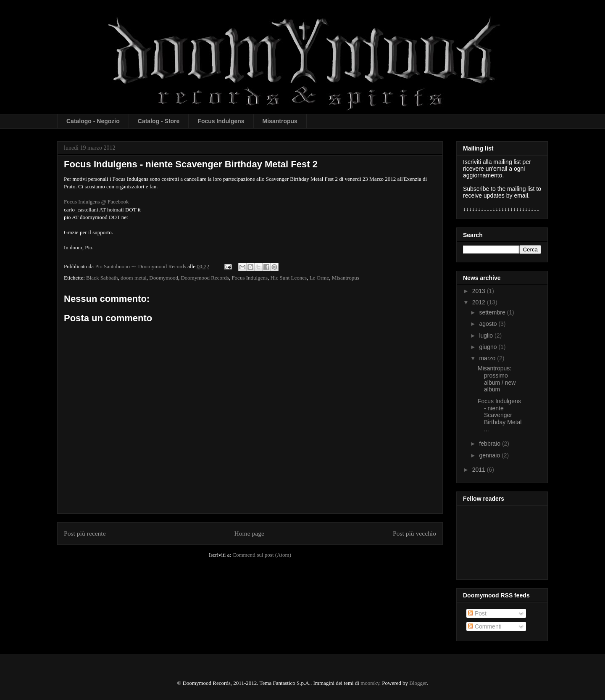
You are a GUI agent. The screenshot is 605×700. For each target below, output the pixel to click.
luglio (487, 335)
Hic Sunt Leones (288, 278)
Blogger (418, 683)
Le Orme (320, 278)
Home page (249, 533)
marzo (488, 358)
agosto (489, 324)
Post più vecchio (414, 533)
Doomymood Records (205, 278)
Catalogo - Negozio (93, 121)
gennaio (490, 455)
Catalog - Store (159, 121)
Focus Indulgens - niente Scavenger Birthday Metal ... (500, 415)
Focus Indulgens (221, 121)
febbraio (490, 444)
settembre (493, 312)
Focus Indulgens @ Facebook (96, 202)
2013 (480, 291)
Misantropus (280, 121)
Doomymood (164, 278)
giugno (489, 347)
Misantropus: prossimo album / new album (497, 379)
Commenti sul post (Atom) (262, 555)
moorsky (370, 683)
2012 (480, 302)
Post (477, 613)
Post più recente (85, 533)
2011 (480, 470)
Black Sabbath (102, 278)
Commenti (485, 626)
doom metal (134, 278)
